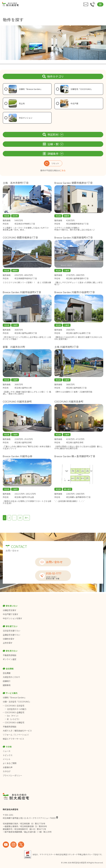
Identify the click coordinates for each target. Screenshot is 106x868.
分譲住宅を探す (10, 610)
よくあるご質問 (10, 763)
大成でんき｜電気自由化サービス (17, 731)
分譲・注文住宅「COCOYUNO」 (17, 702)
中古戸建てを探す (10, 614)
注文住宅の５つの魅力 (17, 709)
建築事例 (7, 685)
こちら (63, 170)
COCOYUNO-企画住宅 (15, 712)
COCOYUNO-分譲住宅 (15, 722)
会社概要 (7, 673)
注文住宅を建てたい (11, 631)
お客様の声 (8, 767)
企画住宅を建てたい (11, 635)
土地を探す (8, 643)
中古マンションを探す (12, 618)
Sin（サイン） (13, 716)
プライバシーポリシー (12, 775)
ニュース (7, 751)
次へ (27, 518)
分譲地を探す (9, 639)
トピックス (8, 755)
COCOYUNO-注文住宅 (15, 706)
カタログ (7, 771)
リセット (52, 163)
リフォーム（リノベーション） (16, 735)
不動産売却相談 (10, 655)
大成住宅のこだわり (11, 677)
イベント (7, 759)
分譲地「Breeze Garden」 (15, 697)
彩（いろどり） (14, 719)
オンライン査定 (10, 659)
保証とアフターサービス (13, 739)
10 (20, 518)
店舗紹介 (7, 681)
